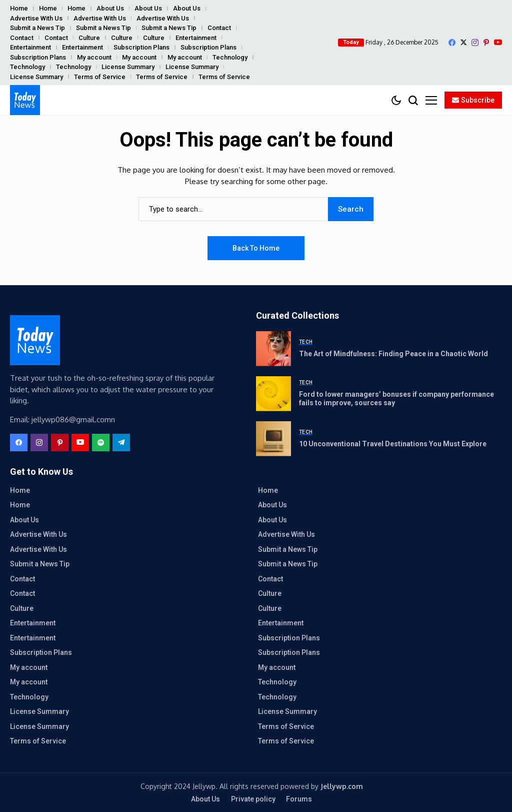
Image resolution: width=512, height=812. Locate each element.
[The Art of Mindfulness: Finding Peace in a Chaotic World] (273, 349)
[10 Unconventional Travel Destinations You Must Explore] (273, 439)
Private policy (253, 799)
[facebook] (452, 43)
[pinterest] (486, 43)
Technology (230, 57)
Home (19, 8)
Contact (219, 28)
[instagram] (475, 43)
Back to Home (256, 248)
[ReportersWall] (25, 100)
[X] (463, 42)
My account (94, 57)
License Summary (128, 67)
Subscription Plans (141, 47)
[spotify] (101, 443)
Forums (299, 799)
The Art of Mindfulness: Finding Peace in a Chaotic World (393, 354)
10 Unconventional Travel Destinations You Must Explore (393, 444)
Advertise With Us (36, 18)
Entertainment (196, 38)
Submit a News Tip (37, 28)
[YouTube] (498, 42)
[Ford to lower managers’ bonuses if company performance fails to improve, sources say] (273, 394)
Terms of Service (100, 77)
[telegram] (121, 443)
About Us (110, 8)
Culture (89, 38)
